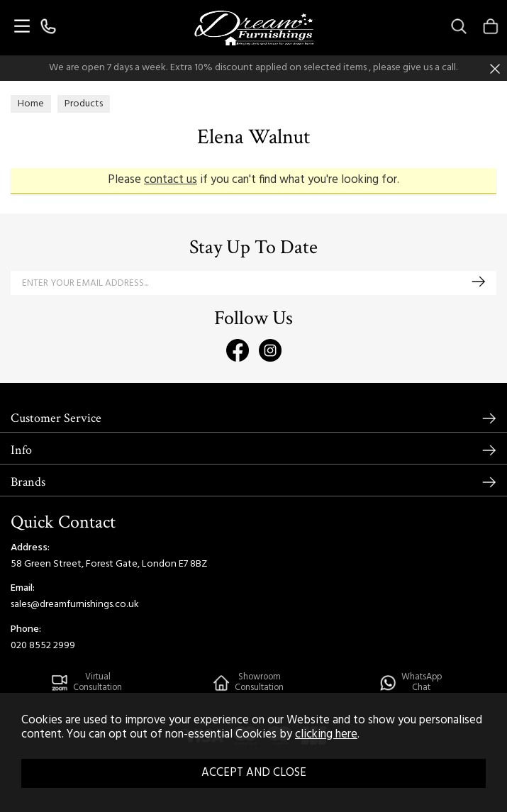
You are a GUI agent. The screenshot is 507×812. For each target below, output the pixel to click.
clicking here (326, 735)
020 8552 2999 (43, 646)
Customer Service (56, 418)
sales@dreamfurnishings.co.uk (75, 605)
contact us (171, 180)
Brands (28, 482)
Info (21, 450)
